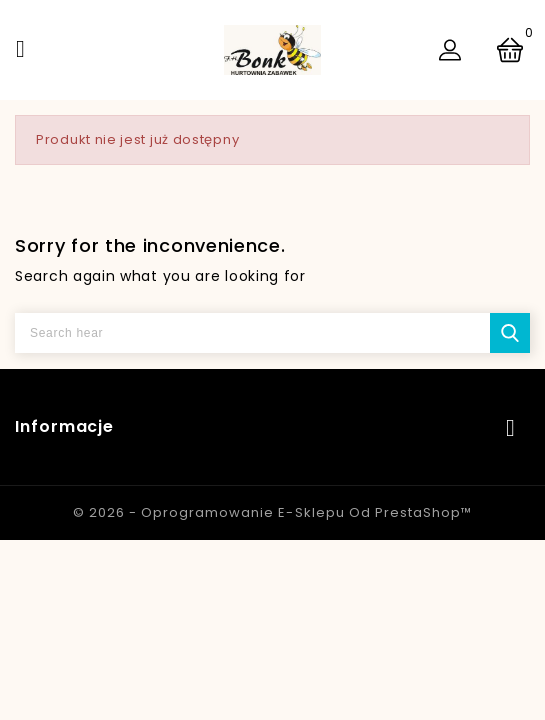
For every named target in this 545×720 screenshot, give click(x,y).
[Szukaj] (272, 333)
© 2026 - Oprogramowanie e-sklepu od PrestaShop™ (272, 512)
